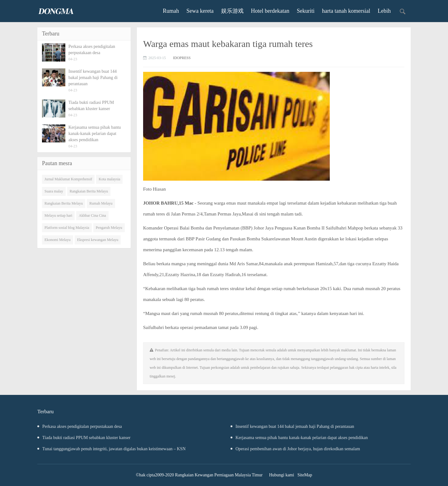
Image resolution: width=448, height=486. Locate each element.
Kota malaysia (109, 179)
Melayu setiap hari (58, 215)
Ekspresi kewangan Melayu (98, 240)
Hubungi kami (282, 475)
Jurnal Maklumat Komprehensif (68, 179)
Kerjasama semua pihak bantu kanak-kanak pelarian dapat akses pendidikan (299, 438)
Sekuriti (306, 11)
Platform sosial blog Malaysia (67, 228)
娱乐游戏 (232, 11)
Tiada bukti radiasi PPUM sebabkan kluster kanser (84, 438)
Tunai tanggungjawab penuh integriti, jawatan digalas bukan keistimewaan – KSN (112, 449)
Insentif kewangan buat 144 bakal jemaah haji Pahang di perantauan (292, 426)
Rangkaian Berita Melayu (89, 191)
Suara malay (54, 191)
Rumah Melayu (101, 203)
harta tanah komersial (346, 11)
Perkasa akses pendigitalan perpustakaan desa (80, 426)
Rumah (171, 11)
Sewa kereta (200, 11)
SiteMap (305, 475)
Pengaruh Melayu (109, 228)
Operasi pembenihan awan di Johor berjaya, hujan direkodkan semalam (295, 449)
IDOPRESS (182, 58)
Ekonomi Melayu (58, 240)
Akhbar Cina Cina (92, 215)
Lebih (384, 11)
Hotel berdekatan (270, 11)
